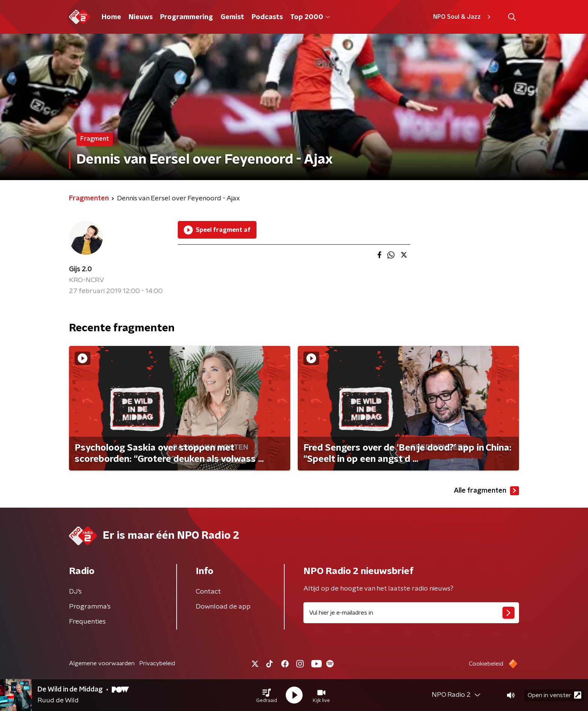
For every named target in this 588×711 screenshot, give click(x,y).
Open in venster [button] (554, 695)
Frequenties (87, 622)
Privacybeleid (157, 663)
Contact (208, 592)
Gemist (232, 17)
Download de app (223, 607)
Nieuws (141, 17)
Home (111, 17)
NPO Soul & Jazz (463, 17)
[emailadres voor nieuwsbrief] (411, 613)
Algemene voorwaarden (102, 663)
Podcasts (267, 17)
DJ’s (75, 592)
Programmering (187, 17)
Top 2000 (310, 17)
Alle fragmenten (486, 491)
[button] (267, 695)
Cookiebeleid (486, 664)
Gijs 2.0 (80, 269)
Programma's (90, 607)
